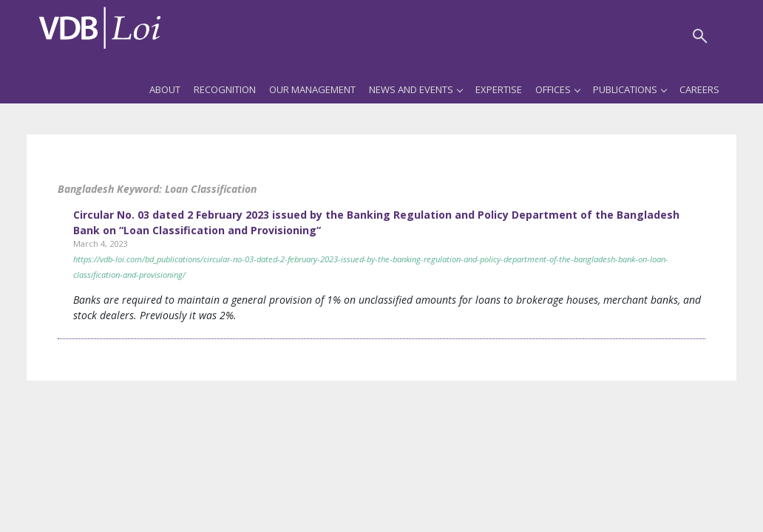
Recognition (225, 89)
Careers (699, 89)
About (165, 89)
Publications (630, 89)
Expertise (499, 89)
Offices (557, 89)
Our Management (312, 89)
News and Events (416, 89)
